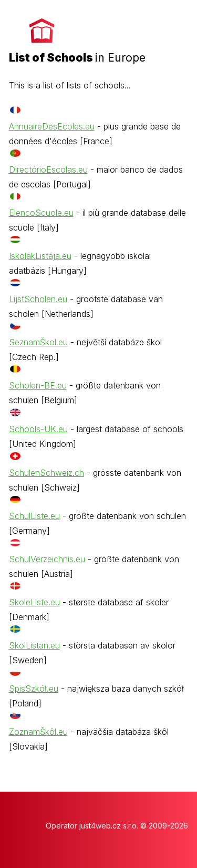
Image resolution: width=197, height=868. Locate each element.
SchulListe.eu (34, 516)
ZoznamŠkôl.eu (38, 732)
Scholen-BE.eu (38, 385)
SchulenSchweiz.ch (46, 473)
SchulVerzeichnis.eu (47, 559)
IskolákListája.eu (40, 256)
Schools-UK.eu (38, 429)
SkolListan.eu (34, 645)
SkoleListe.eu (34, 602)
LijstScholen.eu (38, 299)
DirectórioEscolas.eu (48, 169)
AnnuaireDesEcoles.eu (52, 126)
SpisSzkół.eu (34, 689)
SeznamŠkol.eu (38, 342)
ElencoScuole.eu (41, 213)
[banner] (77, 37)
